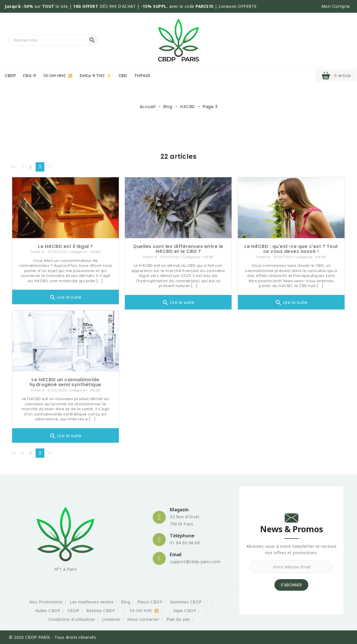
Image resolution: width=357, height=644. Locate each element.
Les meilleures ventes (92, 602)
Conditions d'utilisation (72, 619)
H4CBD (96, 252)
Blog (125, 602)
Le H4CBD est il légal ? (65, 246)
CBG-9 (29, 75)
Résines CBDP (101, 611)
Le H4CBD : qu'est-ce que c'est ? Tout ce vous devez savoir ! (291, 249)
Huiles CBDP (48, 611)
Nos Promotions (46, 602)
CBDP (10, 75)
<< (13, 167)
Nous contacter (143, 619)
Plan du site (178, 619)
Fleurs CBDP (150, 602)
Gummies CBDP (186, 602)
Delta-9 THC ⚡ (96, 75)
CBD (123, 75)
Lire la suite (65, 298)
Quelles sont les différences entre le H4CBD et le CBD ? (178, 249)
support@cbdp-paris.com (195, 562)
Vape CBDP (185, 611)
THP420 (142, 75)
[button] (336, 6)
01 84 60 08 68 (185, 543)
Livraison (111, 619)
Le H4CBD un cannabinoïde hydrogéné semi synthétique (65, 382)
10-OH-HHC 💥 (58, 75)
